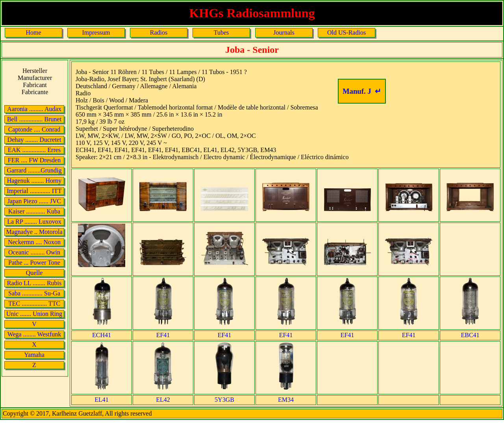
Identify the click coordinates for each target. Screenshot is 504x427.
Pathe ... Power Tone (34, 263)
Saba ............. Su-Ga (34, 293)
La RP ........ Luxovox (34, 222)
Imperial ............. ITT (34, 191)
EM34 (286, 400)
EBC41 (470, 335)
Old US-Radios (346, 32)
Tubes (221, 32)
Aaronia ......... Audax (34, 109)
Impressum (96, 32)
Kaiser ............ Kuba (34, 211)
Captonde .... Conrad (34, 129)
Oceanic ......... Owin (34, 252)
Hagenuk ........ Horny (34, 181)
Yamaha (34, 355)
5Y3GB (224, 400)
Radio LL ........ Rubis (34, 283)
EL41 (102, 400)
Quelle (34, 273)
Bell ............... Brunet (34, 119)
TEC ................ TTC (34, 304)
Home (33, 32)
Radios (159, 32)
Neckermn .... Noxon (34, 242)
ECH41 (102, 335)
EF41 (163, 335)
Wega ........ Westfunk (34, 334)
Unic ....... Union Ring (34, 314)
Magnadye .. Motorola (34, 232)
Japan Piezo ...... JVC (34, 201)
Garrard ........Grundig (34, 170)
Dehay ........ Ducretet (34, 140)
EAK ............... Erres (34, 150)
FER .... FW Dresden (34, 160)
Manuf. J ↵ (362, 91)
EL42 (163, 400)
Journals (284, 32)
